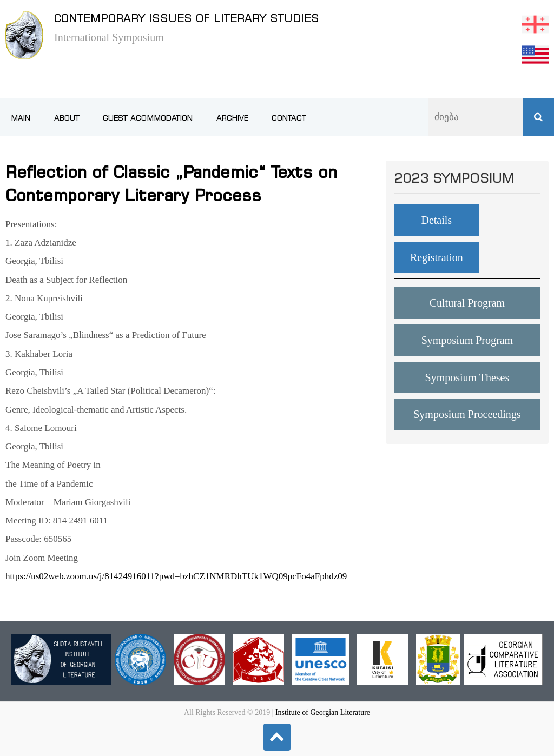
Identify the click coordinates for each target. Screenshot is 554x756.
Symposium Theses (467, 377)
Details (436, 220)
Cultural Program (467, 303)
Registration (437, 257)
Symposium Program (467, 340)
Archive (232, 118)
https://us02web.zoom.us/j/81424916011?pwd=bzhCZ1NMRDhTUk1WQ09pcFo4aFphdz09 (176, 576)
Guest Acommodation (148, 118)
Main (21, 118)
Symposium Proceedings (467, 414)
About (67, 118)
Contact (289, 118)
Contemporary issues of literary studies (187, 18)
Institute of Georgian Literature (323, 712)
